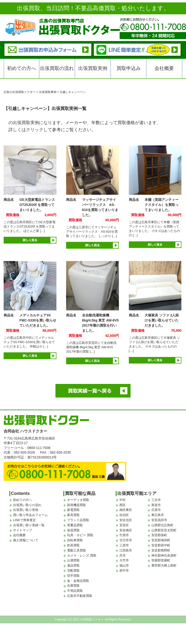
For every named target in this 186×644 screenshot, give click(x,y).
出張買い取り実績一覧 (29, 525)
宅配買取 (73, 571)
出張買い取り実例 (26, 510)
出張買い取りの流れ (27, 505)
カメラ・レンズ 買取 (82, 555)
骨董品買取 (75, 525)
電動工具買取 (77, 550)
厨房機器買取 (77, 505)
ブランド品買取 (78, 520)
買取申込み (129, 68)
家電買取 (73, 510)
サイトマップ (23, 530)
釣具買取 (73, 545)
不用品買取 (75, 591)
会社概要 (164, 68)
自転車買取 (75, 540)
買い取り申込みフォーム (30, 515)
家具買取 (73, 515)
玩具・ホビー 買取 (80, 535)
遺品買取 (73, 565)
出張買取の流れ (57, 68)
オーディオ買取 (78, 500)
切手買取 (73, 576)
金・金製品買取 (78, 581)
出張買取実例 (93, 68)
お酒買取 (73, 560)
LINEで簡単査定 (24, 520)
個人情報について (26, 540)
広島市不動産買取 (80, 596)
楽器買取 (73, 530)
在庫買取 (73, 586)
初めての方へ (22, 68)
